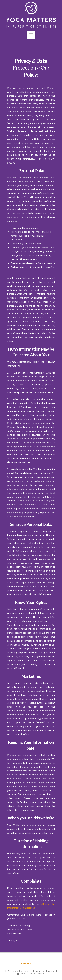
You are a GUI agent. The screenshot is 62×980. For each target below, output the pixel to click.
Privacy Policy (31, 964)
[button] (31, 35)
